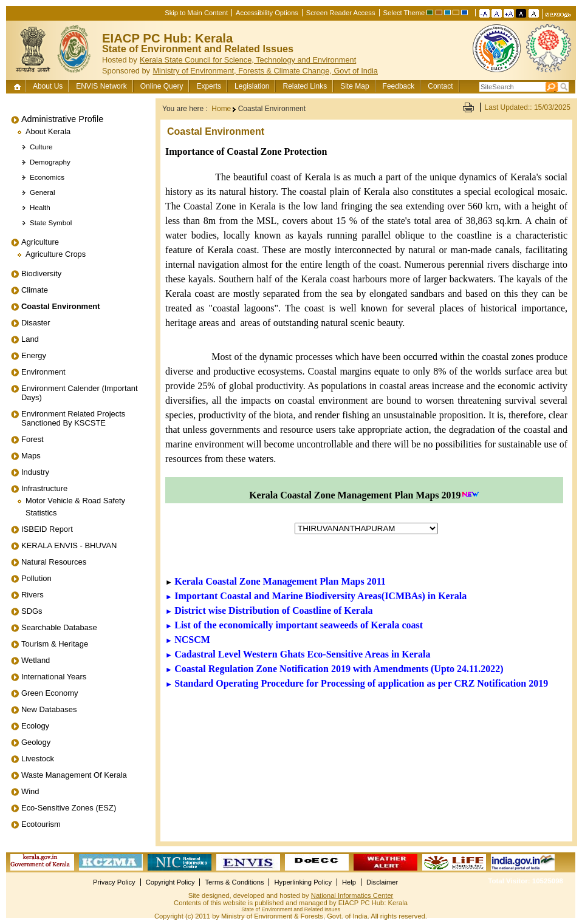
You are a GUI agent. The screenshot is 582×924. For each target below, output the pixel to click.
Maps (31, 456)
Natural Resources (54, 562)
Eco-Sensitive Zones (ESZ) (69, 808)
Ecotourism (41, 824)
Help (349, 882)
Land (30, 339)
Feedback (399, 86)
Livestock (38, 759)
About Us (48, 86)
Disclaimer (382, 882)
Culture (41, 147)
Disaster (36, 323)
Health (40, 207)
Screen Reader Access (341, 13)
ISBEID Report (47, 529)
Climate (35, 290)
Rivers (33, 595)
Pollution (36, 578)
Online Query (162, 86)
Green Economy (50, 693)
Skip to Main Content (196, 13)
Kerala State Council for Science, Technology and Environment (248, 60)
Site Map (354, 86)
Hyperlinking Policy (303, 882)
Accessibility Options (267, 13)
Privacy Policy (114, 882)
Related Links (305, 86)
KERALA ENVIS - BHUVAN (69, 545)
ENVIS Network (101, 86)
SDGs (32, 611)
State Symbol (51, 223)
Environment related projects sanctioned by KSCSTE (73, 418)
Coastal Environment (61, 306)
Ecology (35, 726)
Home (19, 86)
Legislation (252, 86)
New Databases (49, 709)
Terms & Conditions (234, 882)
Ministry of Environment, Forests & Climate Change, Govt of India (265, 71)
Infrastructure (44, 488)
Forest (33, 439)
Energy (34, 355)
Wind (30, 791)
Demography (50, 162)
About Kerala (48, 131)
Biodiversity (41, 273)
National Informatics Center (352, 895)
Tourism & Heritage (55, 644)
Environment (43, 372)
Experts (209, 86)
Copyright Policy (170, 882)
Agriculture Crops (56, 254)
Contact (440, 86)
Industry (35, 472)
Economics (47, 177)
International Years (54, 677)
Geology (36, 742)
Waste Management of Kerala (74, 775)
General (42, 192)
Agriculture (40, 242)
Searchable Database (59, 627)
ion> (366, 528)
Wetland (36, 660)
